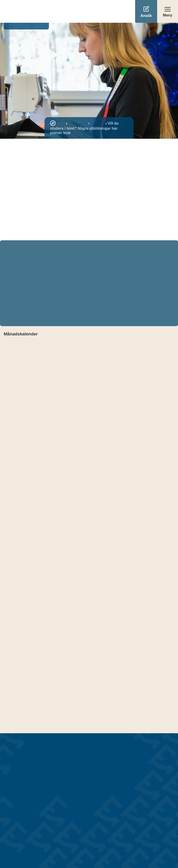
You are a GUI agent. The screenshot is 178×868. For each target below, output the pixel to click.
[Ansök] (146, 11)
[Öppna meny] (168, 11)
